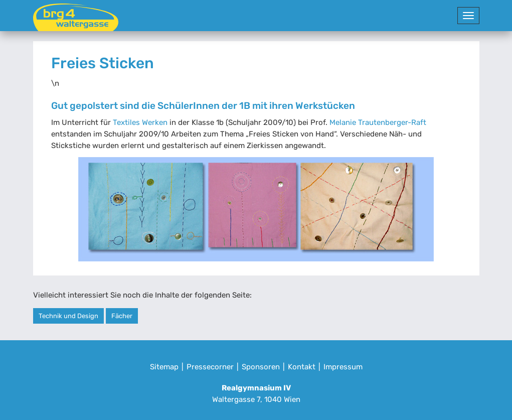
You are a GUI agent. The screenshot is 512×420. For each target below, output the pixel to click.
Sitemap (164, 367)
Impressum (343, 367)
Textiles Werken (140, 122)
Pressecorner (210, 367)
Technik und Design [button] (68, 316)
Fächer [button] (122, 316)
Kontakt (302, 367)
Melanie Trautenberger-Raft (378, 122)
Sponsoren (261, 367)
